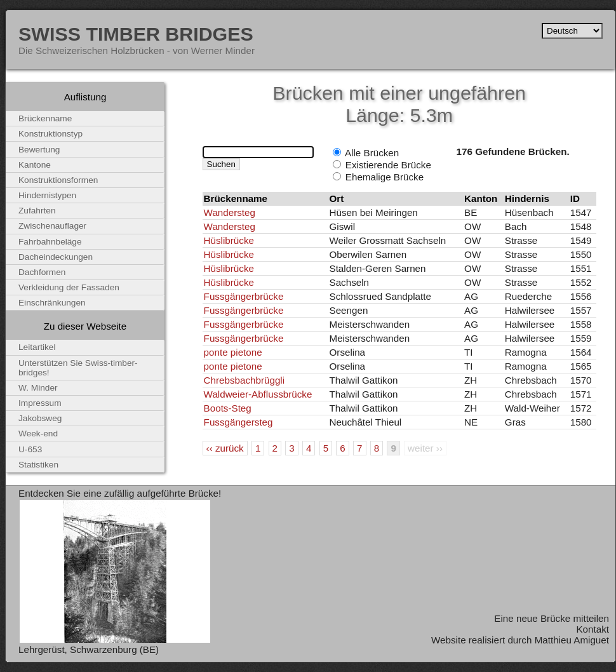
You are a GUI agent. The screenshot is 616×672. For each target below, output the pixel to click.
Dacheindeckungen (56, 257)
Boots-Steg (228, 408)
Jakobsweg (40, 418)
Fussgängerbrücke (244, 296)
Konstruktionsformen (58, 180)
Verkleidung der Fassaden (69, 287)
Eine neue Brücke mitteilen (552, 618)
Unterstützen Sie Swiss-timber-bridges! (78, 368)
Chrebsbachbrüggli (244, 380)
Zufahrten (37, 211)
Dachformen (42, 272)
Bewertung (39, 150)
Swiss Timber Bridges (136, 34)
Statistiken (38, 465)
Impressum (40, 403)
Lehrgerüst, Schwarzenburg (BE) (89, 649)
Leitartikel (37, 347)
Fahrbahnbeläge (50, 242)
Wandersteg (230, 212)
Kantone (35, 165)
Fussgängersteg (238, 422)
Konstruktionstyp (50, 134)
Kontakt (593, 629)
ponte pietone (233, 352)
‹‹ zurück (225, 448)
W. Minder (38, 388)
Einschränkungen (52, 303)
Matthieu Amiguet (572, 640)
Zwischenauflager (52, 226)
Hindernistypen (47, 195)
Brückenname (45, 118)
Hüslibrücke (229, 240)
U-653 (30, 449)
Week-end (38, 433)
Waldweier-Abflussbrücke (258, 394)
